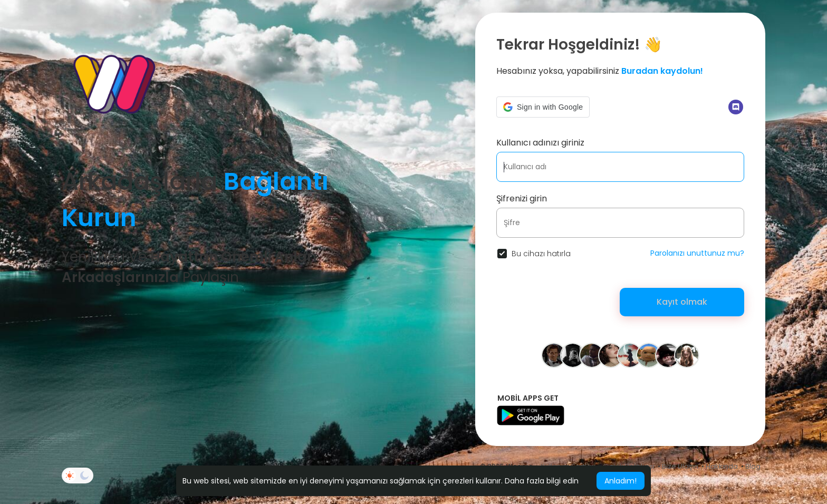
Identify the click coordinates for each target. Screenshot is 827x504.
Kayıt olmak (682, 302)
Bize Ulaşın (680, 466)
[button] (543, 107)
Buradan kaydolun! (662, 71)
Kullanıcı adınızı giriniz (540, 143)
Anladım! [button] (621, 481)
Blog (753, 466)
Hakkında (722, 466)
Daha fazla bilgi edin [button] (542, 481)
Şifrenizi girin (522, 198)
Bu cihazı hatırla (541, 254)
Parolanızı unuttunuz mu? (697, 253)
